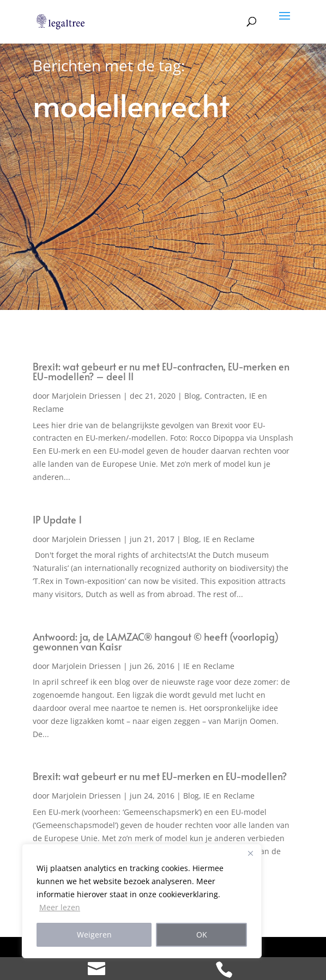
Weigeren (94, 935)
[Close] (250, 853)
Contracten (225, 396)
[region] (142, 901)
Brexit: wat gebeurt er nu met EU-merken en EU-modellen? (160, 776)
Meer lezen (60, 907)
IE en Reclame (229, 539)
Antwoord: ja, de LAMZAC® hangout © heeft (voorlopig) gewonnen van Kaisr (156, 641)
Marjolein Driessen (86, 396)
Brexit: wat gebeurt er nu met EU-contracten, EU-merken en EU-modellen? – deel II (161, 371)
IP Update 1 (58, 519)
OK (202, 935)
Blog (192, 396)
